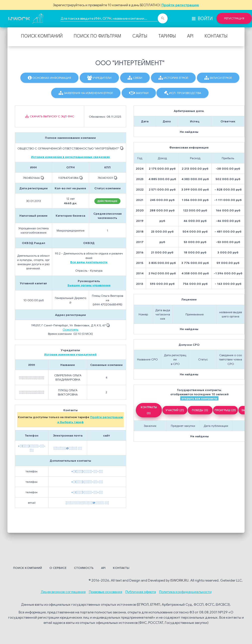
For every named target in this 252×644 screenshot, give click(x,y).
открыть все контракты (199, 398)
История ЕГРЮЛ (173, 78)
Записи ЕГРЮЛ (218, 78)
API (190, 36)
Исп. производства (182, 93)
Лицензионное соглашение (63, 592)
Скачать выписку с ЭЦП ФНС (50, 116)
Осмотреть (70, 329)
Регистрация (234, 18)
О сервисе (58, 568)
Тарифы (167, 36)
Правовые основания (106, 592)
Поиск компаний (42, 36)
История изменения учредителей (70, 354)
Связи (135, 78)
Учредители (99, 78)
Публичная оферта (141, 592)
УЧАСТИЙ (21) (175, 410)
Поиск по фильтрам (97, 36)
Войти (202, 19)
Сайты (140, 36)
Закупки (139, 93)
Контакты (216, 36)
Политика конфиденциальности (185, 592)
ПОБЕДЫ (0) (200, 410)
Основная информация (49, 78)
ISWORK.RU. (180, 580)
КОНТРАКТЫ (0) (149, 410)
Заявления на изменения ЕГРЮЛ (86, 93)
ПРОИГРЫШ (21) (225, 410)
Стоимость (84, 568)
